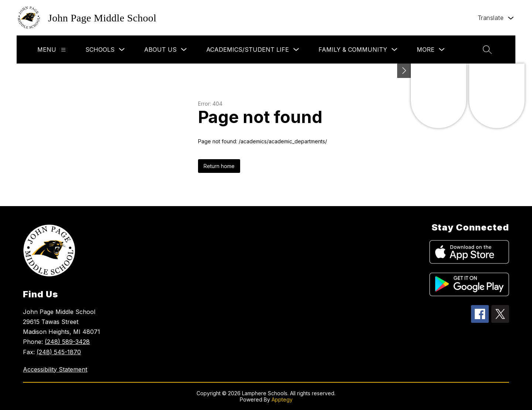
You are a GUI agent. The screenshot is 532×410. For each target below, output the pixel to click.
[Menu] (63, 50)
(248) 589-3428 (67, 342)
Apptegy (282, 399)
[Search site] (487, 49)
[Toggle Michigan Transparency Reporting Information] (404, 71)
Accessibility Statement (55, 369)
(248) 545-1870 (59, 352)
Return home (219, 166)
